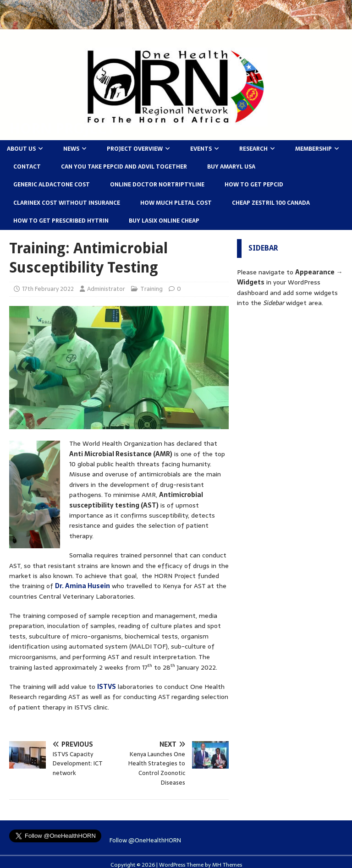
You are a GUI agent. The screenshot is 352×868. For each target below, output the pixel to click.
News (71, 149)
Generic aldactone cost (52, 185)
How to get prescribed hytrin (61, 221)
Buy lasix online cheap (164, 221)
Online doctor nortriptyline (157, 185)
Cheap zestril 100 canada (271, 203)
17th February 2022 (48, 289)
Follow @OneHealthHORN (145, 840)
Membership (313, 149)
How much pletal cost (176, 203)
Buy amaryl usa (231, 167)
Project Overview (135, 149)
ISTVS (107, 687)
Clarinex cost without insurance (67, 203)
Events (201, 149)
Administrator (106, 289)
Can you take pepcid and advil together (124, 167)
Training (151, 289)
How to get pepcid (254, 185)
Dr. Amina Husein (82, 586)
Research (253, 149)
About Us (21, 149)
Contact (27, 167)
